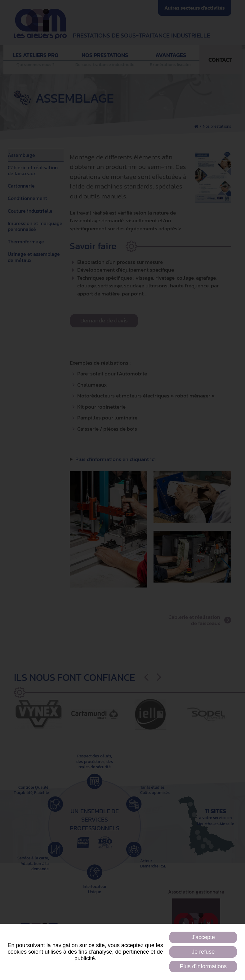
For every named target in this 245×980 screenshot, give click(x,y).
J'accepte (203, 937)
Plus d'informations (203, 966)
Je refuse (203, 952)
